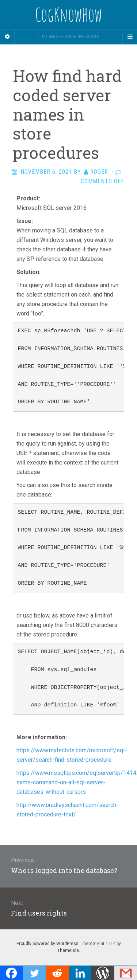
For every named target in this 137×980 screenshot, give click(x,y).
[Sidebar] (7, 37)
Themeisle (68, 950)
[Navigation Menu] (130, 37)
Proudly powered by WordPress (47, 944)
